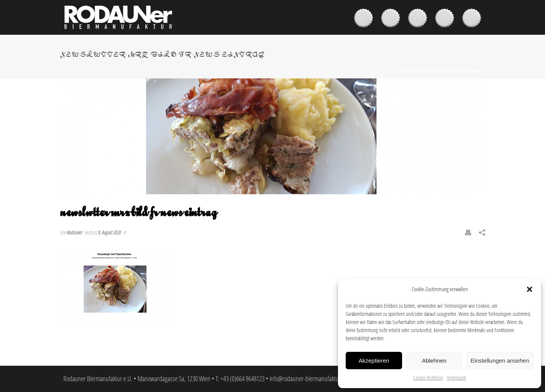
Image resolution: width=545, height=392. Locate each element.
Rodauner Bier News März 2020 (367, 71)
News (447, 19)
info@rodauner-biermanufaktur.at (308, 378)
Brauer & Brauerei (419, 19)
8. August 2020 (110, 232)
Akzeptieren (374, 361)
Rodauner (75, 232)
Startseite (320, 71)
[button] (530, 289)
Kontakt (474, 19)
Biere (365, 19)
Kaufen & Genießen (392, 19)
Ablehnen (434, 361)
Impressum (457, 378)
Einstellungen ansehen (500, 361)
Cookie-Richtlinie (428, 378)
